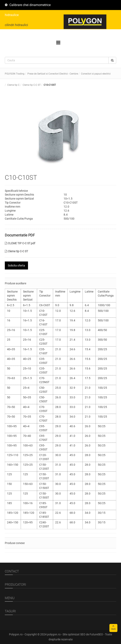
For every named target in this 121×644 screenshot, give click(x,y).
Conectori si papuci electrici (96, 74)
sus (113, 628)
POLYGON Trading (15, 74)
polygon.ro (54, 634)
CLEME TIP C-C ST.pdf (20, 243)
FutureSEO (96, 634)
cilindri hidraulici (16, 25)
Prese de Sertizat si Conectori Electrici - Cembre (53, 74)
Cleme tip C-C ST (16, 251)
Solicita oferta (16, 265)
